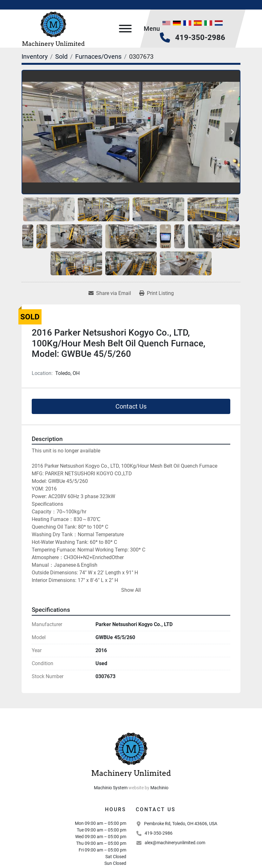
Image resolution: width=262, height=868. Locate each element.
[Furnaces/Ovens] (98, 57)
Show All (131, 590)
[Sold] (61, 57)
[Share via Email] (110, 293)
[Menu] (125, 29)
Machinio (159, 788)
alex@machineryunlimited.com (175, 843)
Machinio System (111, 788)
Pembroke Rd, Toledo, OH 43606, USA (181, 824)
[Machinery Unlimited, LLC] (131, 753)
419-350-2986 (200, 37)
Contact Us (131, 406)
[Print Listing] (157, 293)
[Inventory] (35, 57)
